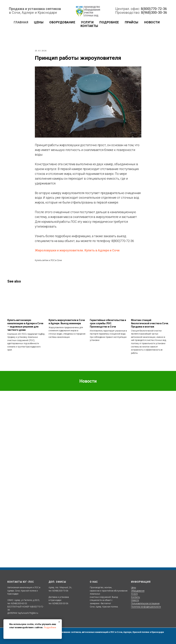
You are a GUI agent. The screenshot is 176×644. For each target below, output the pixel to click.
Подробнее (50, 628)
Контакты (89, 26)
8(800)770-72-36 (154, 9)
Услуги (87, 22)
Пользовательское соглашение (145, 603)
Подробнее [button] (109, 22)
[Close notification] (59, 622)
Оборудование (138, 591)
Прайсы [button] (132, 22)
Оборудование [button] (62, 22)
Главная (21, 22)
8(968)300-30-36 (154, 13)
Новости (152, 22)
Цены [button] (39, 22)
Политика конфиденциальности (146, 607)
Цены (134, 587)
